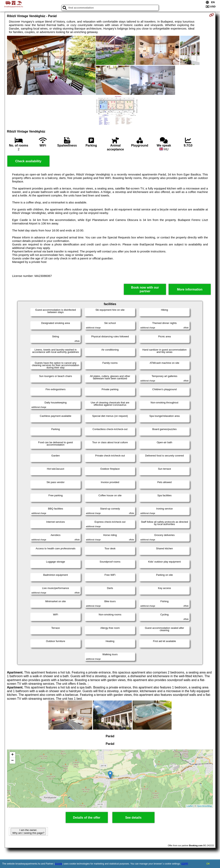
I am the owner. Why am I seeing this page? (28, 831)
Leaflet (190, 806)
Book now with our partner (145, 289)
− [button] (13, 761)
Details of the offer (87, 818)
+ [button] (13, 755)
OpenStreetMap (204, 806)
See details (133, 818)
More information (190, 289)
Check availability (28, 161)
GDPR (185, 864)
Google (58, 864)
